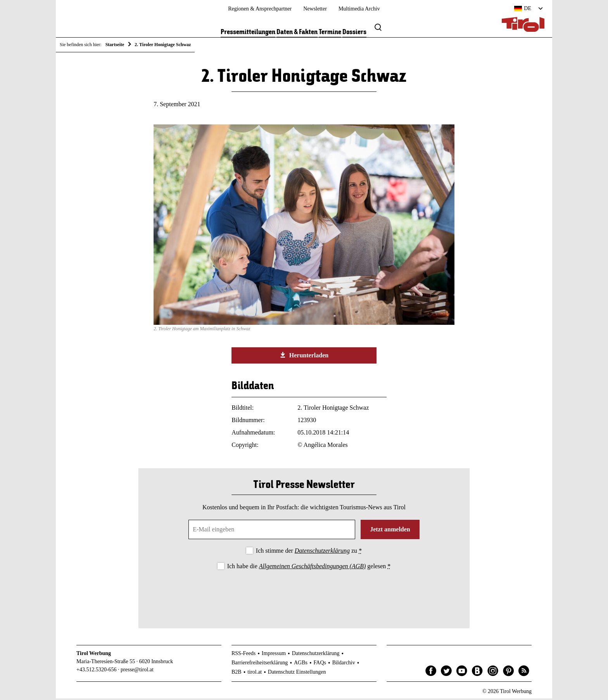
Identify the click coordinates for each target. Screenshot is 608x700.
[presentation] (304, 594)
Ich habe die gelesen (309, 567)
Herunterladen (304, 357)
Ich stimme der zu (309, 552)
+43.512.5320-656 (97, 671)
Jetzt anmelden (390, 531)
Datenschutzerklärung (322, 552)
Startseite (115, 45)
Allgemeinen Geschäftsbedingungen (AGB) (312, 567)
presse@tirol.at (137, 671)
